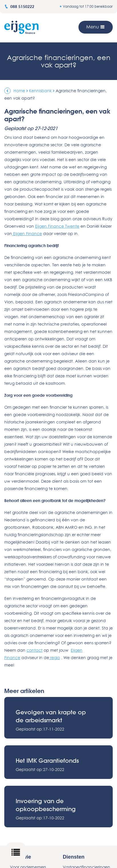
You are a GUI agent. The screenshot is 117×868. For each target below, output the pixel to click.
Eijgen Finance (27, 234)
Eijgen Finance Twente (57, 226)
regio (55, 658)
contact (35, 650)
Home (19, 91)
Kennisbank (40, 91)
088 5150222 (19, 6)
